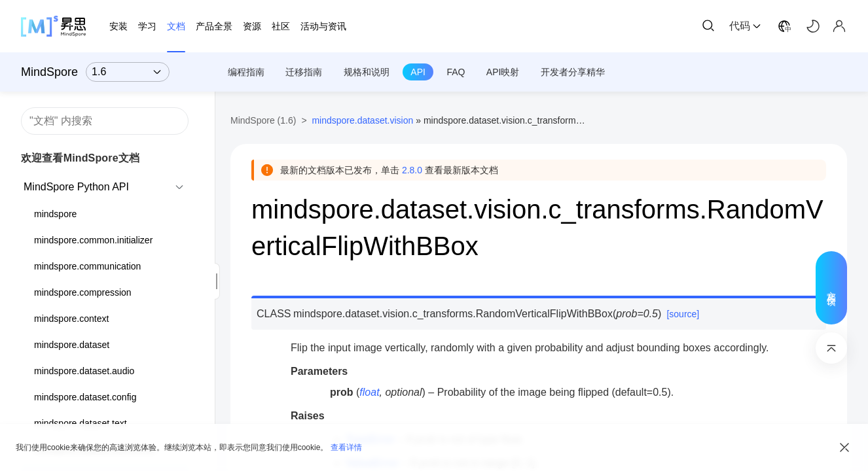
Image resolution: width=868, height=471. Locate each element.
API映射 (503, 72)
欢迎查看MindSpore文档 (80, 158)
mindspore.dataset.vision (362, 120)
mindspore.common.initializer (93, 240)
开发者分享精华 (573, 72)
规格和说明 (367, 72)
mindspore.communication (87, 266)
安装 (118, 26)
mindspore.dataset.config (85, 397)
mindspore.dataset (72, 345)
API (418, 72)
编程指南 (246, 72)
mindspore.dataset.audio (84, 371)
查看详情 (346, 447)
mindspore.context (71, 319)
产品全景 (214, 26)
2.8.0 (412, 170)
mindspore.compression (83, 292)
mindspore (55, 214)
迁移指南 (304, 72)
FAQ (456, 72)
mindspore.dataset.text (81, 423)
